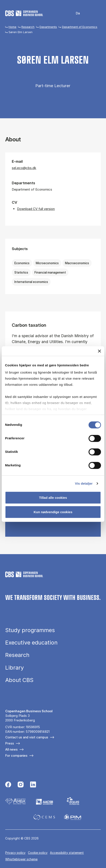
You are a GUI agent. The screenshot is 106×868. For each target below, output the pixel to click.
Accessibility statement (67, 853)
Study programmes (30, 630)
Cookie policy (38, 853)
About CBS (19, 680)
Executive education (31, 642)
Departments (48, 27)
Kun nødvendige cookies (53, 512)
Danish (75, 13)
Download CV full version (36, 209)
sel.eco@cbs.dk (24, 168)
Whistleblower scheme (21, 859)
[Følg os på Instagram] (21, 785)
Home (12, 27)
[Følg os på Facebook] (8, 785)
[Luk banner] (99, 351)
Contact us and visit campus (27, 737)
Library (15, 667)
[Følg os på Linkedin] (33, 785)
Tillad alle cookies (53, 498)
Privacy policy (15, 853)
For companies (16, 755)
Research (28, 27)
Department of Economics (80, 27)
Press (10, 743)
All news (11, 749)
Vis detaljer (84, 483)
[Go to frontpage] (24, 13)
